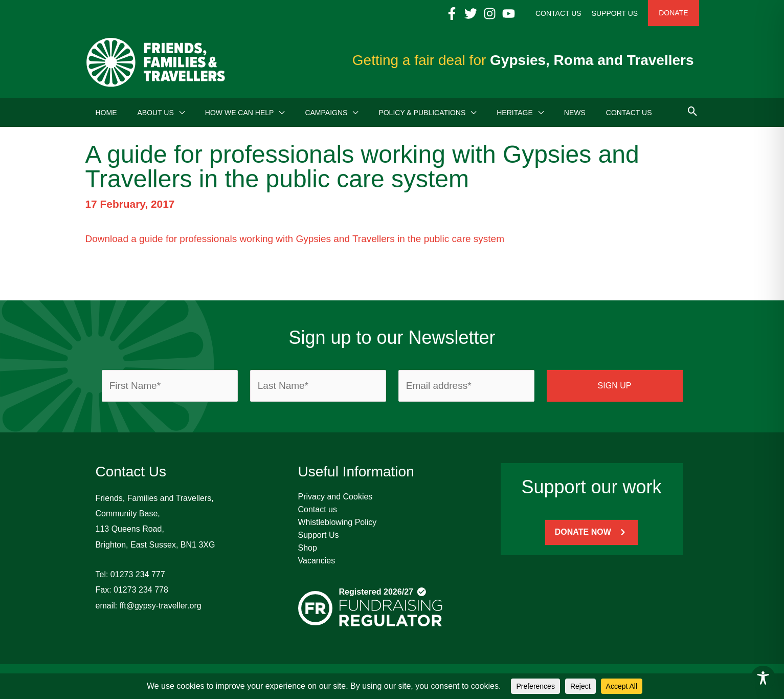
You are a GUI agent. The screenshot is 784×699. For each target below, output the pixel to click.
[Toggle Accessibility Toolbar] (763, 678)
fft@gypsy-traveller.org (161, 606)
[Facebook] (452, 14)
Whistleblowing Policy (338, 522)
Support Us (319, 535)
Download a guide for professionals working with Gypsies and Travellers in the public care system (295, 239)
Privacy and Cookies (335, 497)
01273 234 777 (138, 574)
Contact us (318, 509)
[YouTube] (509, 14)
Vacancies (317, 561)
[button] (179, 113)
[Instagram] (490, 14)
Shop (308, 548)
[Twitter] (471, 14)
